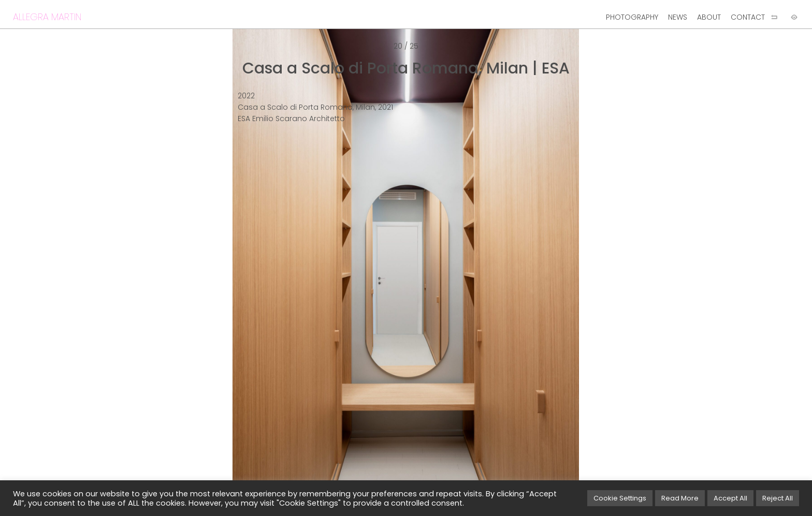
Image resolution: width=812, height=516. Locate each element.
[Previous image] (203, 275)
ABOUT (709, 17)
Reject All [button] (778, 498)
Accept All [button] (730, 498)
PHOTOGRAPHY (632, 17)
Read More (680, 498)
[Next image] (609, 275)
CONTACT (748, 17)
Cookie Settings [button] (620, 498)
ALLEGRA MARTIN (47, 17)
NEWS (678, 17)
